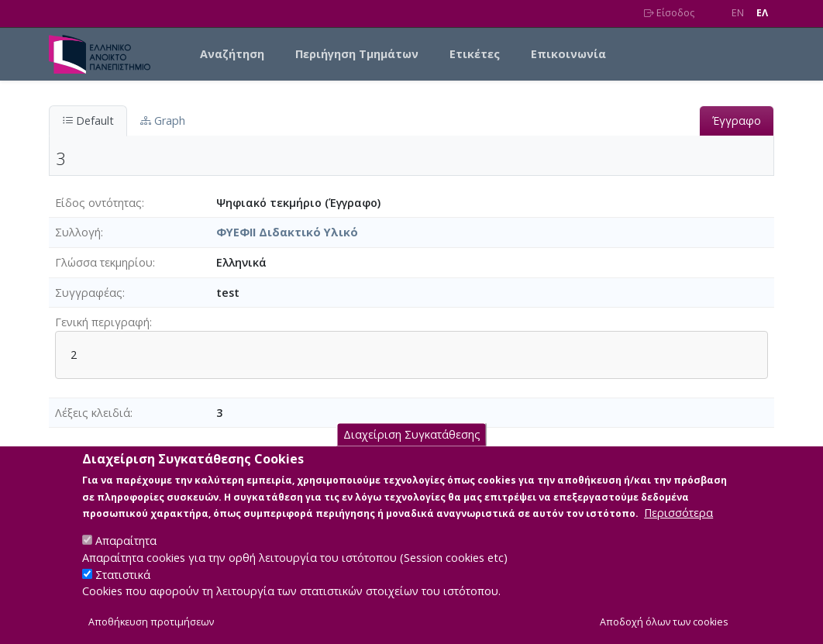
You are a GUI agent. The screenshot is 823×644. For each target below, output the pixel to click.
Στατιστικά (123, 589)
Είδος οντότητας (98, 203)
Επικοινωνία (568, 54)
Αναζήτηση (232, 54)
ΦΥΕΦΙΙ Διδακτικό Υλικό (287, 232)
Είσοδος (669, 13)
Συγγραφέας (89, 293)
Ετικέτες (475, 54)
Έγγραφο (737, 121)
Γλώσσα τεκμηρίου (104, 262)
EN (738, 13)
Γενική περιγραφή (102, 322)
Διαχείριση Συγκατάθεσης (412, 450)
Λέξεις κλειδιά (93, 413)
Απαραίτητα (126, 556)
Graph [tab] (163, 121)
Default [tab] (88, 121)
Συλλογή (78, 232)
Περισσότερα (678, 528)
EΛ (762, 13)
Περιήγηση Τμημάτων (357, 54)
